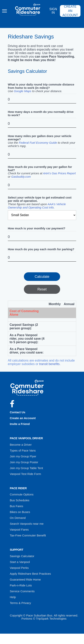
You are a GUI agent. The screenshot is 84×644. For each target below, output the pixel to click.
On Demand (18, 518)
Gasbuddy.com (21, 177)
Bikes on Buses (20, 512)
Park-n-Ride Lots (21, 585)
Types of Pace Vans (23, 450)
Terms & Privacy (20, 603)
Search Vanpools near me (27, 524)
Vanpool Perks (19, 568)
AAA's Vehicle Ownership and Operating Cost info (37, 206)
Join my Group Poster (24, 462)
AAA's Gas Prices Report (59, 173)
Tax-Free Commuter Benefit (28, 535)
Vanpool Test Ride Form (25, 474)
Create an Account (72, 11)
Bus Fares (16, 506)
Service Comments (22, 591)
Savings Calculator (22, 556)
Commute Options (22, 494)
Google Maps (23, 91)
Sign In (55, 11)
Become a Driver (21, 445)
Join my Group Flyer (23, 456)
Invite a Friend (20, 424)
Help (13, 597)
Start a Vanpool (20, 562)
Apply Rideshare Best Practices (30, 574)
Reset (42, 289)
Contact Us (18, 412)
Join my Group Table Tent (26, 468)
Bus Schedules (20, 500)
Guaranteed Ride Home (25, 579)
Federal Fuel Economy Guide (38, 143)
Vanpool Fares (19, 530)
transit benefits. (50, 364)
